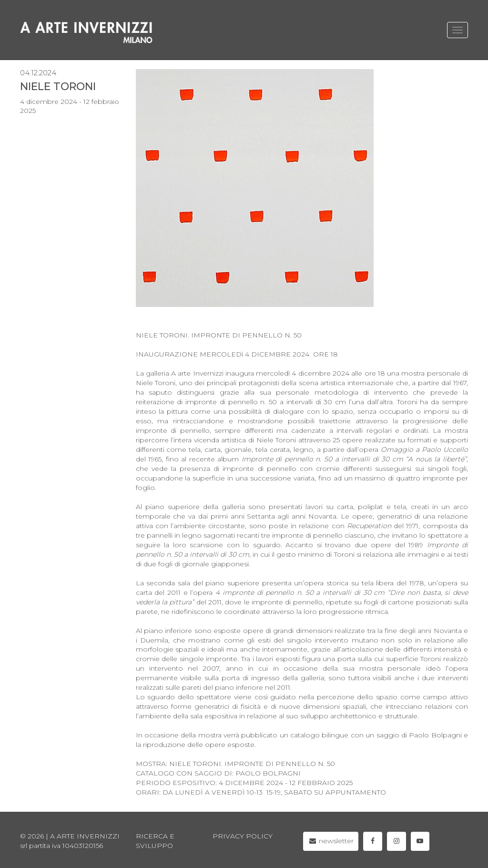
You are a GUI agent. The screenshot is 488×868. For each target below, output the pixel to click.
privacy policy (243, 836)
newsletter (331, 841)
